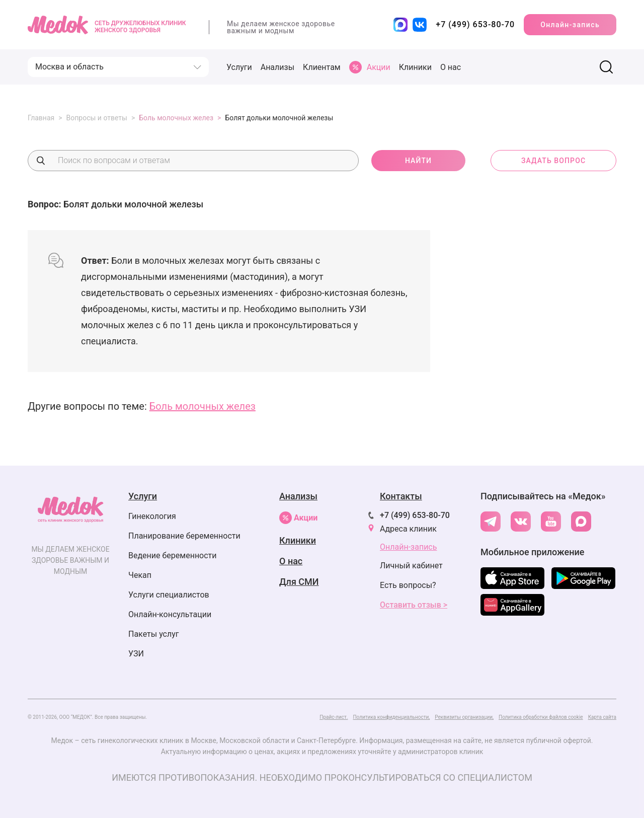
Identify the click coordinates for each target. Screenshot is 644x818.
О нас (451, 67)
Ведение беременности (173, 555)
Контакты (401, 496)
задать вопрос (553, 161)
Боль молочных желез (203, 406)
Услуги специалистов (169, 595)
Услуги (239, 67)
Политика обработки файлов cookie (541, 717)
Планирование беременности (184, 536)
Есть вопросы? (408, 585)
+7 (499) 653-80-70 (415, 515)
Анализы (277, 67)
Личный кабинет (411, 566)
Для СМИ (299, 582)
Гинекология (152, 516)
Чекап (140, 575)
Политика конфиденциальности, (391, 717)
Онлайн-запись (570, 25)
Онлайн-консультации (170, 614)
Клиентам (322, 67)
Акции (298, 518)
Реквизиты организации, (464, 717)
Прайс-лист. (334, 717)
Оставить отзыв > (414, 605)
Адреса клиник (408, 529)
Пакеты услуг (154, 634)
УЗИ (136, 654)
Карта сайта (602, 717)
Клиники (415, 67)
